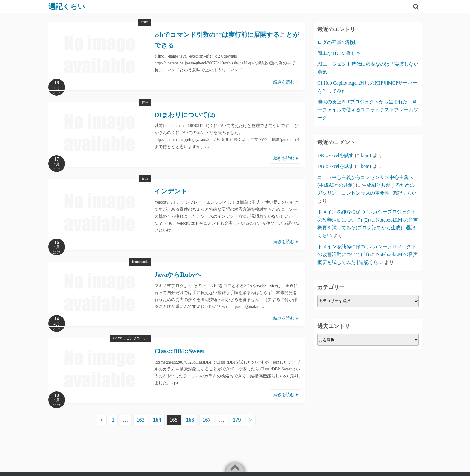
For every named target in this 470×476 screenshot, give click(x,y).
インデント (171, 191)
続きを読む (286, 82)
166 (190, 420)
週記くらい (67, 7)
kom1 (366, 155)
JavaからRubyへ (178, 275)
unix (145, 22)
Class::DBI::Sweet (179, 351)
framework (140, 262)
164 (157, 420)
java (145, 102)
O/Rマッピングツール (130, 338)
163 (141, 420)
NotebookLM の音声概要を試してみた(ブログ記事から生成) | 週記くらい (368, 228)
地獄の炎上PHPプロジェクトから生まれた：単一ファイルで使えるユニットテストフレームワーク (368, 110)
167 (207, 420)
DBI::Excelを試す (336, 155)
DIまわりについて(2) (185, 115)
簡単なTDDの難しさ (339, 53)
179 (237, 420)
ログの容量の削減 (337, 42)
